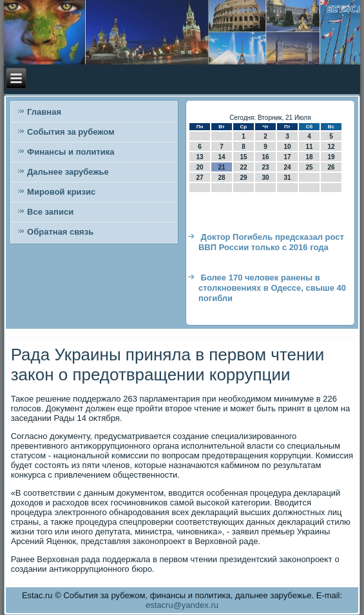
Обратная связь (60, 232)
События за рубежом (71, 132)
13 (199, 157)
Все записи (50, 212)
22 (243, 167)
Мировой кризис (61, 192)
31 (287, 178)
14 (221, 157)
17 (287, 157)
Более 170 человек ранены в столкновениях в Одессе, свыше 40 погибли (272, 288)
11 (309, 147)
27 (199, 178)
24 (287, 167)
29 (243, 178)
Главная (44, 112)
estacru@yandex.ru (182, 605)
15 (243, 157)
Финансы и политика (71, 152)
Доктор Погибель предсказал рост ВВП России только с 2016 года (271, 242)
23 (265, 167)
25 (309, 167)
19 (331, 157)
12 (331, 147)
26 (331, 167)
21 (221, 167)
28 (221, 178)
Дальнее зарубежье (68, 172)
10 (287, 147)
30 (265, 178)
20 (199, 167)
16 (265, 157)
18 (309, 157)
